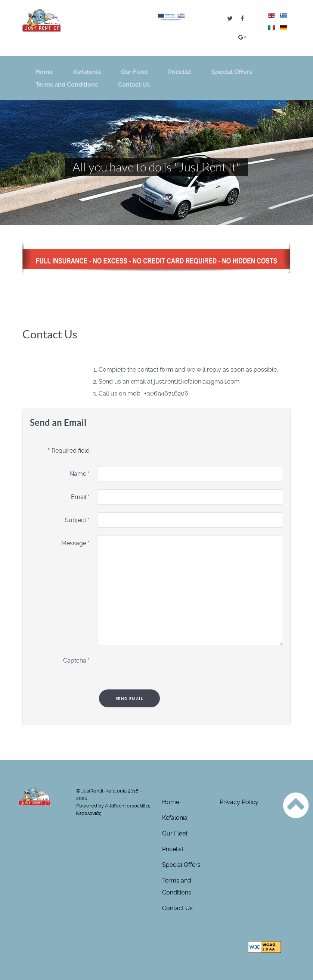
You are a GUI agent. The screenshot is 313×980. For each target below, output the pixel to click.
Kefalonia (175, 818)
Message (75, 543)
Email (80, 497)
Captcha (76, 660)
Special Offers (181, 865)
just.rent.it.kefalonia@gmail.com (197, 382)
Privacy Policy (239, 802)
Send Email (130, 699)
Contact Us (177, 908)
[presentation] (154, 667)
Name (80, 474)
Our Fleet (175, 833)
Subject (77, 520)
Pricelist (173, 849)
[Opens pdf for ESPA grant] (171, 17)
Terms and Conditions (177, 886)
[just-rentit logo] (42, 21)
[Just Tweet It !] (231, 18)
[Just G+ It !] (242, 37)
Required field (69, 451)
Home (171, 802)
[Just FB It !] (242, 18)
